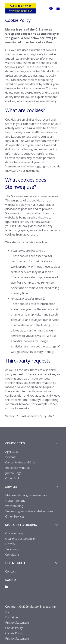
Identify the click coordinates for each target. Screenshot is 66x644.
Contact (10, 571)
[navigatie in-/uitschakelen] (58, 8)
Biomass (11, 457)
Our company (14, 533)
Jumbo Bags (13, 473)
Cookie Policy (14, 628)
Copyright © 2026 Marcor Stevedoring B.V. (31, 609)
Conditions (12, 555)
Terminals (12, 549)
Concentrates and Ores (21, 462)
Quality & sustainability (20, 539)
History (10, 544)
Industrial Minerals (18, 468)
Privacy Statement (17, 623)
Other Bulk (12, 478)
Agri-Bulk (12, 452)
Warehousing (14, 506)
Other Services (15, 516)
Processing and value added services (29, 511)
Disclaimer (12, 617)
